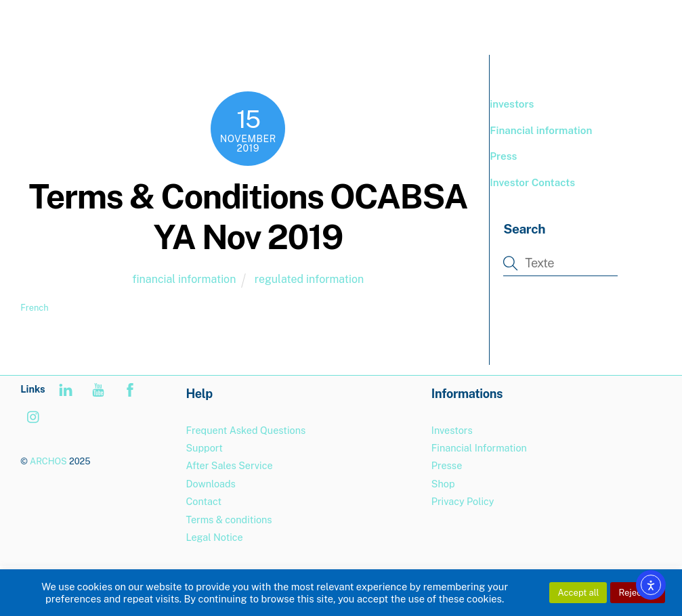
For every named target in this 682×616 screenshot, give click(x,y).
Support (204, 448)
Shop (443, 484)
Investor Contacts (532, 182)
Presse (447, 465)
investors (512, 104)
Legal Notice (214, 537)
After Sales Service (229, 465)
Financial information (541, 130)
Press (503, 156)
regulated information (309, 279)
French (34, 308)
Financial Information (479, 448)
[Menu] (641, 19)
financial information (184, 279)
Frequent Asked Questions (246, 430)
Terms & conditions (229, 520)
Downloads (210, 484)
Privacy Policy (463, 501)
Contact (204, 501)
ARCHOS (48, 461)
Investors (452, 430)
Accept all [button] (578, 593)
